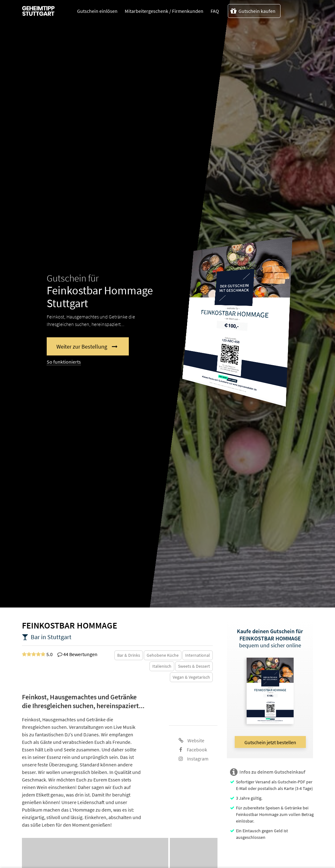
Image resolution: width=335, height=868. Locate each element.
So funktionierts (64, 362)
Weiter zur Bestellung (82, 347)
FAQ (215, 11)
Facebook (193, 750)
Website (191, 740)
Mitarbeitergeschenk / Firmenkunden (164, 11)
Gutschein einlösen (97, 11)
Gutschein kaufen (253, 11)
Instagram (194, 759)
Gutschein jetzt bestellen (270, 742)
